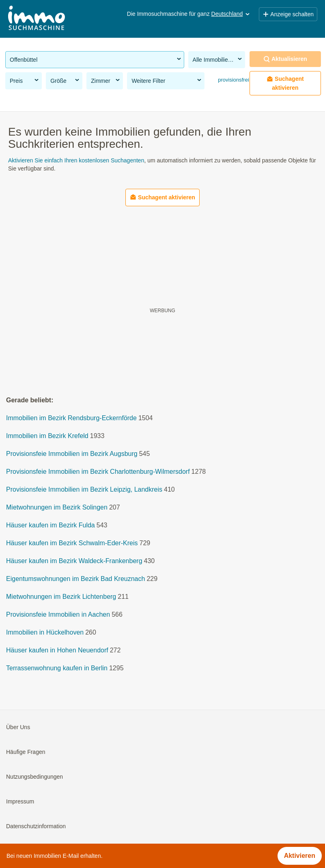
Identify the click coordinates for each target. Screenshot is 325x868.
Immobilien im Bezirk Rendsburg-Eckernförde (71, 418)
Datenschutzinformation (36, 826)
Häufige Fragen (26, 752)
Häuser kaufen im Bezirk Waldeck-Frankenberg (74, 561)
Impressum (20, 801)
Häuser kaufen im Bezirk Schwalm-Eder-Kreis (72, 543)
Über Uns (18, 727)
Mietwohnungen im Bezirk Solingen (57, 507)
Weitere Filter (167, 80)
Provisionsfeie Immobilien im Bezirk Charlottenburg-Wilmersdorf (98, 472)
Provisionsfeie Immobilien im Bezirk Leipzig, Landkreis (84, 489)
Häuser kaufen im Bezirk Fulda (51, 525)
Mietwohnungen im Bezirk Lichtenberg (61, 597)
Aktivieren (300, 856)
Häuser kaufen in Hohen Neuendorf (57, 650)
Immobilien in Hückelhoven (45, 632)
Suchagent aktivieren (285, 83)
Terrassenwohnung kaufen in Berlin (57, 668)
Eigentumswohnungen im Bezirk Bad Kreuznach (75, 579)
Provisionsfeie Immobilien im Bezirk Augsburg (72, 454)
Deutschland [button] (231, 14)
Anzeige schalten (288, 14)
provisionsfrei (233, 80)
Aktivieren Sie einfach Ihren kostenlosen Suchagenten (76, 160)
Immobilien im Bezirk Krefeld (47, 436)
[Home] (37, 19)
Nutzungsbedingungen (34, 777)
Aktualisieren (285, 59)
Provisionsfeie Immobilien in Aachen (58, 614)
